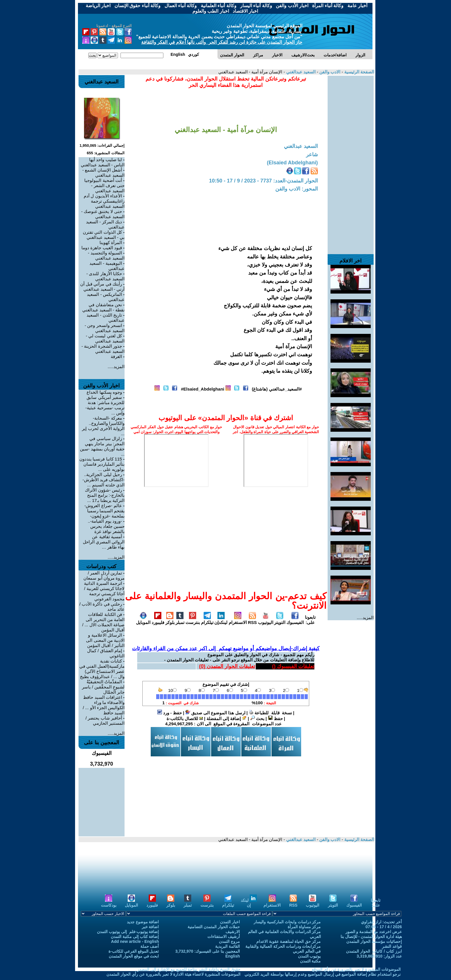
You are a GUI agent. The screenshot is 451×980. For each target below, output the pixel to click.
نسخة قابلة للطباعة (270, 713)
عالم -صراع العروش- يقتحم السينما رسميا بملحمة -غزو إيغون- (105, 511)
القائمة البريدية (228, 946)
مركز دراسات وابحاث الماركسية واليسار (287, 922)
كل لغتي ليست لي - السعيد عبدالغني (105, 338)
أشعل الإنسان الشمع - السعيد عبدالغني (103, 173)
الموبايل (143, 620)
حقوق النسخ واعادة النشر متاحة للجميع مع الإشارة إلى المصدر (189, 969)
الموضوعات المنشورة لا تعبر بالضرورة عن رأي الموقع (356, 969)
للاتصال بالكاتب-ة (185, 719)
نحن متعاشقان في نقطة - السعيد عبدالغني (104, 307)
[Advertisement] (351, 162)
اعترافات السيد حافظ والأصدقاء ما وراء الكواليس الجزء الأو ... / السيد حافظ (104, 705)
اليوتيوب (266, 620)
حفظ (275, 719)
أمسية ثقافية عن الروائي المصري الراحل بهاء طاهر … (104, 542)
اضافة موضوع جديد (143, 922)
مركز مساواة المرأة (304, 927)
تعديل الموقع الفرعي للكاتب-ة (134, 951)
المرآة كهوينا (111, 242)
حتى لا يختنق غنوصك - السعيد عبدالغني (103, 214)
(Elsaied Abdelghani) (292, 163)
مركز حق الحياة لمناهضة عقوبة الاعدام (288, 941)
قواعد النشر (392, 946)
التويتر (280, 620)
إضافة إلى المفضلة (227, 719)
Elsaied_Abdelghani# (203, 389)
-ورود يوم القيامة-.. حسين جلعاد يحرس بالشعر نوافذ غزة (106, 526)
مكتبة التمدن (310, 961)
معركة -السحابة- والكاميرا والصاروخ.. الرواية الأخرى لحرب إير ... (103, 426)
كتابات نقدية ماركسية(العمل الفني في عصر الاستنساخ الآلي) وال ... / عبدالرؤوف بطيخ (102, 669)
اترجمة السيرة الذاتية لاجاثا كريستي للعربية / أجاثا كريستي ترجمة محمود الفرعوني (104, 591)
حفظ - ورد (170, 713)
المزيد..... (365, 618)
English (233, 956)
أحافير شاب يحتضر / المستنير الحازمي (105, 721)
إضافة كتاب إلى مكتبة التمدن (135, 937)
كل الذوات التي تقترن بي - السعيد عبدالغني (104, 235)
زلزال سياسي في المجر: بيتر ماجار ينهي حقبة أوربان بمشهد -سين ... (102, 446)
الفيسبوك (295, 620)
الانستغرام (238, 620)
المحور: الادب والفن (297, 189)
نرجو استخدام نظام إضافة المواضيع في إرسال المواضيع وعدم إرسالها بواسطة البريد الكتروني (323, 974)
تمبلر (180, 620)
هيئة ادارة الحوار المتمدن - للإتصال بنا (371, 937)
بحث (257, 719)
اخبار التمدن (230, 922)
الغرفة (116, 356)
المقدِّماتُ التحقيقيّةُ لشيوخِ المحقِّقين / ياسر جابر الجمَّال (103, 687)
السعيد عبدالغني (300, 72)
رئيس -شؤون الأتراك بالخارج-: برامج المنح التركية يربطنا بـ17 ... (105, 495)
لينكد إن (249, 903)
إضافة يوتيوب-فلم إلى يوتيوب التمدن (128, 932)
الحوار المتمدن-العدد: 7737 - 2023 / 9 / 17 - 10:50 (263, 181)
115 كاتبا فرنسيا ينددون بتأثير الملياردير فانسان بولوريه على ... (102, 464)
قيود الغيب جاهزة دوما (102, 248)
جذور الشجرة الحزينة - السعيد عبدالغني (103, 349)
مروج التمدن (229, 941)
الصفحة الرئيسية (359, 72)
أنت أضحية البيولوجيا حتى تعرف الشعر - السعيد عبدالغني (104, 185)
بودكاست (109, 903)
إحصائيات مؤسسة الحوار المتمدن (374, 941)
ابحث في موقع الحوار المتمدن (134, 956)
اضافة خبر (150, 927)
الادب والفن (329, 72)
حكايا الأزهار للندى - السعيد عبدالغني (105, 276)
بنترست (193, 620)
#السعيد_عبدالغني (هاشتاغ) (277, 389)
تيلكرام (207, 620)
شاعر (312, 155)
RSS (252, 620)
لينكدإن (221, 620)
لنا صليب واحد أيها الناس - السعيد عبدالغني (103, 162)
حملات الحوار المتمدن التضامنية (214, 927)
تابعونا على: (310, 620)
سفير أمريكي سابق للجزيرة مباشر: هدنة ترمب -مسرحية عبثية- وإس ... (105, 405)
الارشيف (233, 932)
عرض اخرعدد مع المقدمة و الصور (374, 932)
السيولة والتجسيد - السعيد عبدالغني (106, 255)
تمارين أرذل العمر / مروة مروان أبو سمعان (104, 575)
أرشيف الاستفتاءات (224, 937)
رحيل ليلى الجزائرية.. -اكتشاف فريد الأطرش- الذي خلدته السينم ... (104, 480)
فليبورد (158, 620)
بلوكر (170, 620)
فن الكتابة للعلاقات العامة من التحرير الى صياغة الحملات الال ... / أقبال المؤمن (103, 622)
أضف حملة (150, 946)
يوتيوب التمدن (309, 956)
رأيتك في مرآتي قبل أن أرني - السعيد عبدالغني (102, 287)
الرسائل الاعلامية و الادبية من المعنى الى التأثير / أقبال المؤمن (105, 640)
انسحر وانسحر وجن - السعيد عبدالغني (105, 328)
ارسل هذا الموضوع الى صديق (215, 713)
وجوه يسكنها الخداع (104, 392)
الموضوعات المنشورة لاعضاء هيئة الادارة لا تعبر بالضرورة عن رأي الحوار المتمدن (173, 974)
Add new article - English (135, 941)
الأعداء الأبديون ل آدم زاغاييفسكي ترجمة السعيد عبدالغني (104, 201)
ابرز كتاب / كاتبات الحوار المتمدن (374, 951)
